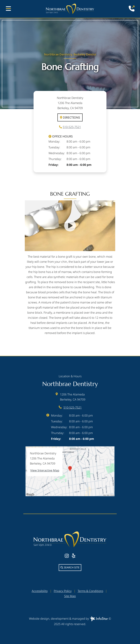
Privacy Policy (63, 591)
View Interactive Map (45, 470)
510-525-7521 (72, 127)
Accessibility (40, 591)
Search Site (70, 567)
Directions (70, 117)
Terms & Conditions (90, 591)
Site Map (70, 596)
